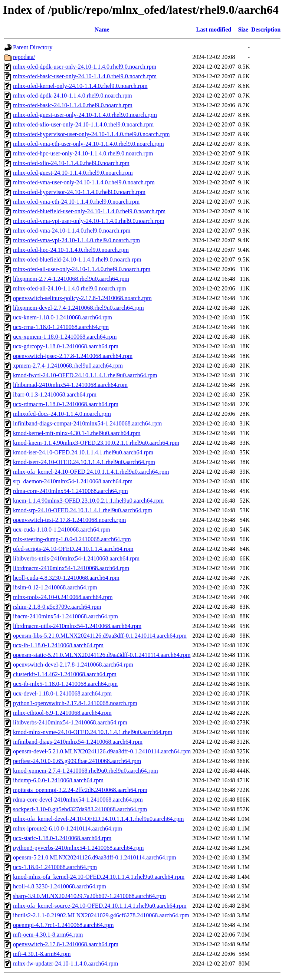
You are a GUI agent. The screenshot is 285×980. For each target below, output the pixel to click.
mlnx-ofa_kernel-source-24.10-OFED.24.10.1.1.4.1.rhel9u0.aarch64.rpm (100, 906)
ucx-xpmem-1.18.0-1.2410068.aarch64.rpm (65, 337)
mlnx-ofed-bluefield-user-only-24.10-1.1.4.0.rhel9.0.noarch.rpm (89, 211)
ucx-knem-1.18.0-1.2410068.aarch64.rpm (63, 317)
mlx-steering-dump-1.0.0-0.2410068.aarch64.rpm (72, 539)
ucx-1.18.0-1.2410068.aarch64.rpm (55, 867)
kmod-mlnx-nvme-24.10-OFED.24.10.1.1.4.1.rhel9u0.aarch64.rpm (93, 732)
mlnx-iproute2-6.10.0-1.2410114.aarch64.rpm (68, 828)
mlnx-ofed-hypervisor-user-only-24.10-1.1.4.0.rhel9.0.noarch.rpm (91, 134)
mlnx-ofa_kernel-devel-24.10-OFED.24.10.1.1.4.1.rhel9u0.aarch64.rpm (98, 819)
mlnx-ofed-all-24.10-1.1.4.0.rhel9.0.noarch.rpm (70, 288)
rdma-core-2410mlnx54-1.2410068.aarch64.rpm (71, 491)
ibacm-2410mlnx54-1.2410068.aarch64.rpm (65, 616)
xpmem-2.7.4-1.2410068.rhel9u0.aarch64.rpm (68, 366)
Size (243, 29)
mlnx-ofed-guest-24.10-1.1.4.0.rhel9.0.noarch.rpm (73, 173)
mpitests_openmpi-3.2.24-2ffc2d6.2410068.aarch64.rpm (80, 790)
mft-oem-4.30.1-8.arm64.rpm (48, 935)
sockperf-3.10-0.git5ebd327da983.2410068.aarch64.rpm (80, 809)
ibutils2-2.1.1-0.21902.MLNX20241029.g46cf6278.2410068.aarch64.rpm (101, 915)
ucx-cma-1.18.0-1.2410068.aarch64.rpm (61, 327)
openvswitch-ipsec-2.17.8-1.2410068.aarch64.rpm (73, 356)
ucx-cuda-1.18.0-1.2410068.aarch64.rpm (62, 530)
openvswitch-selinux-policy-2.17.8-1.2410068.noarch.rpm (82, 298)
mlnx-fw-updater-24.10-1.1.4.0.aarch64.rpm (65, 963)
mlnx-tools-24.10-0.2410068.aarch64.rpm (63, 597)
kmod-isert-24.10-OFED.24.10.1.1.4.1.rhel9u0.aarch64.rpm (84, 462)
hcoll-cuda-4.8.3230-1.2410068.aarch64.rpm (66, 578)
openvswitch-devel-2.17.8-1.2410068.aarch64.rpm (73, 665)
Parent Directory (33, 47)
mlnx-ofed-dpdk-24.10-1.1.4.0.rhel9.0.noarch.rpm (73, 96)
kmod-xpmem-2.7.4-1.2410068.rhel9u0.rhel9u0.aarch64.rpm (86, 771)
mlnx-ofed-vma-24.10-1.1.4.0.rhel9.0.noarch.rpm (72, 231)
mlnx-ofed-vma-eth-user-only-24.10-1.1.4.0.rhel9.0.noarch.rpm (89, 144)
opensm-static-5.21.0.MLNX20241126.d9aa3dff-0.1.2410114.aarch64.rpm (102, 655)
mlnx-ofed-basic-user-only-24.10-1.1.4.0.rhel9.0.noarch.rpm (85, 76)
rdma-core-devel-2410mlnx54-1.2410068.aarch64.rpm (78, 800)
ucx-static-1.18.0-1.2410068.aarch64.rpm (62, 838)
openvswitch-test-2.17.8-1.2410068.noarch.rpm (69, 520)
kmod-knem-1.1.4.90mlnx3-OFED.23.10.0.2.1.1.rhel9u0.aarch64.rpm (96, 443)
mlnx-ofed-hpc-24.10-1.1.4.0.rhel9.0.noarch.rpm (71, 250)
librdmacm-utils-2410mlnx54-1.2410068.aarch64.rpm (77, 626)
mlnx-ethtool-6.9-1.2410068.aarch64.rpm (62, 713)
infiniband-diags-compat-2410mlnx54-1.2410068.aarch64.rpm (87, 423)
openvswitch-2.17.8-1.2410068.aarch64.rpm (66, 944)
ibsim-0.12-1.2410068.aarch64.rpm (55, 587)
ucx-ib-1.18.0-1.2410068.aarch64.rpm (58, 645)
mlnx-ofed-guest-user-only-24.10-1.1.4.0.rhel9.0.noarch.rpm (85, 115)
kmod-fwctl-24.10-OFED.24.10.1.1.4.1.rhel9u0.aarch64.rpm (85, 375)
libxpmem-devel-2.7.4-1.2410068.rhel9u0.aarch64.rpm (78, 308)
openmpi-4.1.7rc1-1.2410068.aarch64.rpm (63, 925)
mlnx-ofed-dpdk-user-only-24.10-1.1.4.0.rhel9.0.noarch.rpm (85, 67)
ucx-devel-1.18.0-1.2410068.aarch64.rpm (62, 693)
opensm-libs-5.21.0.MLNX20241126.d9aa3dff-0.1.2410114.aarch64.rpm (100, 636)
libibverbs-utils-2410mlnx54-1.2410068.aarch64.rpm (76, 558)
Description (266, 29)
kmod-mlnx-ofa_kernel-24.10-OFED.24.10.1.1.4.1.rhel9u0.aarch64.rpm (99, 877)
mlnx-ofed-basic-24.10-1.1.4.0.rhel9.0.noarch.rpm (73, 105)
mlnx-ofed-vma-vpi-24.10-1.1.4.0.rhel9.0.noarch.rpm (76, 240)
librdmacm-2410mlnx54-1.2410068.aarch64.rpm (71, 568)
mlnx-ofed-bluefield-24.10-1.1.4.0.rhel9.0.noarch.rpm (77, 259)
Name (102, 29)
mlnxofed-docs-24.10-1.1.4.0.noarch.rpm (62, 414)
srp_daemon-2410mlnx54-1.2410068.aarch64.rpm (73, 481)
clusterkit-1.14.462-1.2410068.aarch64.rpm (65, 674)
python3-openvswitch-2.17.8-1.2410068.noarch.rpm (75, 703)
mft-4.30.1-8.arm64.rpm (42, 954)
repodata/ (24, 57)
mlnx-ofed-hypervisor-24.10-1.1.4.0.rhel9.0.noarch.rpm (79, 192)
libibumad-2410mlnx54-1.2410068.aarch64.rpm (70, 385)
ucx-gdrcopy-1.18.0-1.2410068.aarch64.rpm (66, 346)
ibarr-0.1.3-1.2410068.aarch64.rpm (55, 394)
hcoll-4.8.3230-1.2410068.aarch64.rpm (60, 886)
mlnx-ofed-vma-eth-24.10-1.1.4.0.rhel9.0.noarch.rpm (76, 202)
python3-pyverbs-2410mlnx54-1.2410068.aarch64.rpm (78, 848)
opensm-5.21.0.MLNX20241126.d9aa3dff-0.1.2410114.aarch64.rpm (94, 857)
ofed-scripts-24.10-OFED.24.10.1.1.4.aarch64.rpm (73, 549)
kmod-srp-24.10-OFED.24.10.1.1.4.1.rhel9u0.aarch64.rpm (83, 510)
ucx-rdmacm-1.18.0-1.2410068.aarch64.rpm (66, 404)
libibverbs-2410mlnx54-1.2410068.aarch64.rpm (70, 722)
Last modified (214, 29)
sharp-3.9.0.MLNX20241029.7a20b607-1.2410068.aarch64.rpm (89, 896)
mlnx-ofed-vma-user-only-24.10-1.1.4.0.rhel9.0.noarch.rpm (84, 182)
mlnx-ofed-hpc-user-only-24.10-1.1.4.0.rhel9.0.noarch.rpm (83, 153)
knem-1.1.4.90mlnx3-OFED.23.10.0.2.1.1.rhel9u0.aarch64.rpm (88, 501)
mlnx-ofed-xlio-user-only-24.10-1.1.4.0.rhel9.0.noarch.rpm (83, 124)
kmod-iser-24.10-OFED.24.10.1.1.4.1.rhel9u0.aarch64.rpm (83, 452)
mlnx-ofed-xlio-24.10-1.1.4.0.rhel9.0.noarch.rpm (71, 163)
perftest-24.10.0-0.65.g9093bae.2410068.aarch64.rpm (77, 761)
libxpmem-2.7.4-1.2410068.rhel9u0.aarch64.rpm (71, 279)
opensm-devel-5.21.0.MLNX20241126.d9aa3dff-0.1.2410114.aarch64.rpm (102, 751)
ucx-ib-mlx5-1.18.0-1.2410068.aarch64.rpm (65, 684)
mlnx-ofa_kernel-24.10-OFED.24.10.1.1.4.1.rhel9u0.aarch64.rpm (91, 472)
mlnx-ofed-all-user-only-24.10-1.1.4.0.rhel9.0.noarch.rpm (82, 269)
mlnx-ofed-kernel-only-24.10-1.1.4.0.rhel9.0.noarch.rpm (80, 86)
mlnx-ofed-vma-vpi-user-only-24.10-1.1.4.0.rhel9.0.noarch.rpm (89, 221)
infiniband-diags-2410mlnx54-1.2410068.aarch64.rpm (78, 742)
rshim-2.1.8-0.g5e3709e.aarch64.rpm (57, 607)
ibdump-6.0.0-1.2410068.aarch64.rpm (58, 780)
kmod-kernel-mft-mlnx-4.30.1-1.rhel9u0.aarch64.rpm (77, 433)
